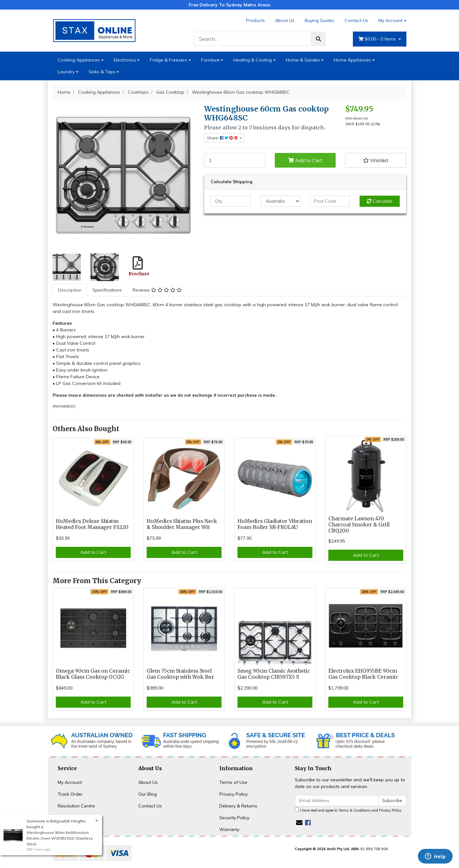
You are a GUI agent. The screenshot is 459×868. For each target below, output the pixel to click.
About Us (285, 20)
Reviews (157, 290)
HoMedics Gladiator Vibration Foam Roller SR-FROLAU (275, 524)
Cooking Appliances (79, 60)
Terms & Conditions (355, 810)
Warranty (229, 829)
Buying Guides (320, 20)
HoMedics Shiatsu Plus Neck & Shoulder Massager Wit (182, 524)
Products (255, 20)
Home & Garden (303, 60)
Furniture (210, 60)
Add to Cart (305, 160)
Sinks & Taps (102, 72)
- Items (378, 39)
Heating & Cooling (253, 60)
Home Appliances (352, 60)
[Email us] (299, 823)
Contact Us (356, 20)
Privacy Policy (233, 794)
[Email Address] (337, 801)
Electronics (125, 60)
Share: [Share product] (223, 138)
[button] (376, 160)
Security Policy (234, 818)
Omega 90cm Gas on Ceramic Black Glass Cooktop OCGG (93, 674)
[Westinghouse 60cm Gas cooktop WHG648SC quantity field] (235, 160)
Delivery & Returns (238, 806)
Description (70, 290)
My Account (70, 782)
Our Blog (148, 794)
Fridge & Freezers (168, 60)
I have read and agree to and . (349, 810)
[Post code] (330, 201)
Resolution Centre (76, 806)
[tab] (70, 290)
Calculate (380, 201)
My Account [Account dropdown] (390, 20)
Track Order (70, 794)
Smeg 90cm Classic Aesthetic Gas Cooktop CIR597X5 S (274, 674)
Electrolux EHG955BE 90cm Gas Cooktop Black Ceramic (363, 674)
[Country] (280, 201)
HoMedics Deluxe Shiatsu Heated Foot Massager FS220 (92, 524)
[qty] (231, 201)
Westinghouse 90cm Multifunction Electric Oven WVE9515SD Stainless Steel (59, 838)
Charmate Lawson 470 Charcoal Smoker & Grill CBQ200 (359, 525)
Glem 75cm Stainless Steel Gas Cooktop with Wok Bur (180, 674)
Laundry (66, 72)
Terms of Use (233, 782)
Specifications (107, 290)
